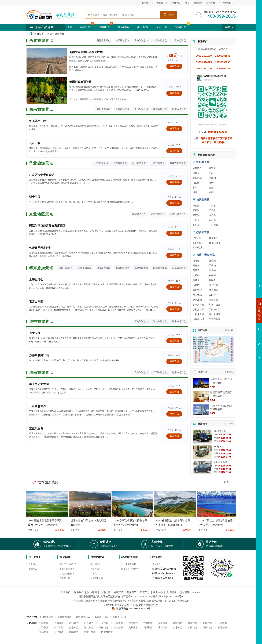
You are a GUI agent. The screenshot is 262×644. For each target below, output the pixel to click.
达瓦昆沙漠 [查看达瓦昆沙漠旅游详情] (198, 319)
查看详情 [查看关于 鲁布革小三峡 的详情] (174, 129)
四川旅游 (148, 627)
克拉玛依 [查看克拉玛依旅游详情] (197, 178)
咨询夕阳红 (244, 338)
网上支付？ (96, 574)
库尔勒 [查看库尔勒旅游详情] (212, 178)
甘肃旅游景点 (160, 40)
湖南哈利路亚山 (39, 355)
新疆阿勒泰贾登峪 (80, 82)
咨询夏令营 (244, 326)
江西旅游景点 (160, 268)
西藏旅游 (208, 623)
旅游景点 (60, 34)
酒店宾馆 (142, 27)
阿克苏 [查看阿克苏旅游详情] (196, 183)
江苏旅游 (44, 627)
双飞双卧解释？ (67, 574)
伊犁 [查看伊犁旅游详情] (211, 173)
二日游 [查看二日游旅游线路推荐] (212, 206)
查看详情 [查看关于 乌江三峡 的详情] (174, 151)
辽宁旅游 (59, 632)
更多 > (227, 482)
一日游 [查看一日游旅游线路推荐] (196, 206)
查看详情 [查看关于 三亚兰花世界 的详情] (174, 414)
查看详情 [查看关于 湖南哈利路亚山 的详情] (174, 361)
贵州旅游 (133, 627)
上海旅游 (222, 623)
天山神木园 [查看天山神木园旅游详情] (215, 310)
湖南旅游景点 (179, 321)
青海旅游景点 (141, 40)
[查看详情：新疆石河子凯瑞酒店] (201, 396)
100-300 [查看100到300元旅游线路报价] (213, 238)
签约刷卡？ (96, 564)
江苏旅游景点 (85, 268)
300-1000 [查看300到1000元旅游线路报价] (198, 243)
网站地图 (92, 592)
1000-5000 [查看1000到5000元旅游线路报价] (214, 243)
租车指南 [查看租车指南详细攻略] (229, 424)
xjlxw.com (138, 605)
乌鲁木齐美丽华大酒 (221, 379)
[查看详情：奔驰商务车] (202, 437)
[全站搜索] (131, 15)
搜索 (169, 15)
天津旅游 (59, 623)
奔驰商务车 (220, 431)
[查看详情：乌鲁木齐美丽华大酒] (201, 383)
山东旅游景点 (179, 268)
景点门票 (162, 27)
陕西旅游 (133, 623)
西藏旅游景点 (160, 109)
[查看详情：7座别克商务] (202, 468)
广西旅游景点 (160, 372)
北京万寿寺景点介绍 (42, 175)
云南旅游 (118, 627)
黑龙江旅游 (90, 632)
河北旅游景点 (139, 163)
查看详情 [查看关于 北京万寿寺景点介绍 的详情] (174, 182)
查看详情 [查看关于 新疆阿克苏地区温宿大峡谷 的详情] (174, 66)
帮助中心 (176, 3)
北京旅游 (44, 623)
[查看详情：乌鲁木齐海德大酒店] (201, 410)
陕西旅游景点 (122, 40)
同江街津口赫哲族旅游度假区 (47, 226)
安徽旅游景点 (122, 268)
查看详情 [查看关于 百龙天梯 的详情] (174, 341)
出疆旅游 (104, 27)
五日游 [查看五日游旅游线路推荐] (196, 215)
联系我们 (79, 592)
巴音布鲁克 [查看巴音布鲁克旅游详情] (215, 319)
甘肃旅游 (148, 623)
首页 (70, 27)
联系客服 (211, 3)
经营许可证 (162, 3)
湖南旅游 (104, 627)
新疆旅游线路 (65, 617)
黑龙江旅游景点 (178, 214)
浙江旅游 (59, 627)
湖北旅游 (89, 627)
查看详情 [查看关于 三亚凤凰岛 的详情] (174, 436)
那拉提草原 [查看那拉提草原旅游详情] (198, 310)
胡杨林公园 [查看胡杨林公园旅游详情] (215, 305)
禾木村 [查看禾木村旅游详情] (196, 285)
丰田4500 (219, 447)
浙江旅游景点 (104, 268)
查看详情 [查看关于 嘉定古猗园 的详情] (174, 309)
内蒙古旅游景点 (178, 163)
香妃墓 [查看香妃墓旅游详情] (212, 275)
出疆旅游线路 (46, 617)
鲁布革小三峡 (38, 121)
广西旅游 (193, 627)
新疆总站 (178, 623)
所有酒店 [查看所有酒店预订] (229, 372)
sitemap (197, 592)
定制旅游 (181, 27)
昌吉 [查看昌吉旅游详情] (211, 188)
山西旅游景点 (158, 163)
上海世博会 (36, 279)
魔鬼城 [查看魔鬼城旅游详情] (196, 265)
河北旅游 (74, 623)
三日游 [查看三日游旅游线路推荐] (196, 210)
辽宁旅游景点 (139, 214)
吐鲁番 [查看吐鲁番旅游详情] (212, 168)
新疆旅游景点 (104, 40)
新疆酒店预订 (101, 617)
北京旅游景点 (101, 163)
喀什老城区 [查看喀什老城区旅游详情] (215, 314)
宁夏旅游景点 (179, 40)
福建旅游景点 (141, 268)
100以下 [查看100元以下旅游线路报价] (197, 238)
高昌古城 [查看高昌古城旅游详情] (213, 300)
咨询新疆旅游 (244, 313)
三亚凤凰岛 (36, 428)
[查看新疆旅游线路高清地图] (213, 350)
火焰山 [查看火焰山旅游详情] (196, 275)
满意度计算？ (66, 578)
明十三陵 (35, 197)
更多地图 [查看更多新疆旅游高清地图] (229, 330)
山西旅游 (89, 623)
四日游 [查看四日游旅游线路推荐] (212, 210)
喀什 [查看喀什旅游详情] (211, 183)
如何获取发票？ (98, 578)
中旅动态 (33, 569)
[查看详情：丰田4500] (202, 452)
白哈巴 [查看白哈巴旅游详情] (196, 261)
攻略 (229, 27)
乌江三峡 (35, 143)
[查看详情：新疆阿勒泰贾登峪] (47, 91)
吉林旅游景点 (158, 214)
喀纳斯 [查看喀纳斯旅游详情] (212, 280)
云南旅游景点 (122, 109)
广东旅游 (178, 627)
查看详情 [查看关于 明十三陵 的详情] (174, 203)
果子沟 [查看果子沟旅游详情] (212, 265)
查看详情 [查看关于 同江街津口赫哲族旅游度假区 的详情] (174, 233)
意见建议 (156, 564)
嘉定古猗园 (36, 302)
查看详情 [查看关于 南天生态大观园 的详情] (174, 392)
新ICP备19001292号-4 (171, 596)
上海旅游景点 (66, 268)
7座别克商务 (221, 462)
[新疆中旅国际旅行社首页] (54, 15)
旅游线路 (105, 592)
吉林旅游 (74, 632)
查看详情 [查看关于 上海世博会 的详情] (174, 287)
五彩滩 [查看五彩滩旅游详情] (212, 261)
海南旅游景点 (179, 372)
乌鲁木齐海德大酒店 (221, 406)
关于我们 (66, 592)
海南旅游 (44, 632)
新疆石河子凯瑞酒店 (221, 392)
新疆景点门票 (120, 617)
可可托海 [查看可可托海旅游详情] (213, 285)
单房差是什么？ (67, 569)
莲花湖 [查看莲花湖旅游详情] (196, 280)
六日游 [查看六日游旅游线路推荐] (212, 215)
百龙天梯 (35, 333)
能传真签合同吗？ (130, 569)
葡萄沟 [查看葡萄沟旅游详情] (196, 270)
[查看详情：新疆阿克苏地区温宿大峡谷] (47, 61)
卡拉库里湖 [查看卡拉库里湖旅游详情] (198, 314)
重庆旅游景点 (179, 109)
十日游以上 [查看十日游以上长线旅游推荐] (215, 225)
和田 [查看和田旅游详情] (195, 188)
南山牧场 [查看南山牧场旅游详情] (197, 295)
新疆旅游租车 (83, 617)
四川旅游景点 (104, 109)
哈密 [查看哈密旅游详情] (211, 192)
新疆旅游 (85, 27)
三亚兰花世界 (38, 406)
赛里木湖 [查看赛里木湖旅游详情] (213, 290)
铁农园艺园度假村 (40, 248)
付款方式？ (96, 569)
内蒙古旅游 (107, 632)
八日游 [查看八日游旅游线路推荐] (212, 220)
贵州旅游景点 (141, 109)
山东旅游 (104, 623)
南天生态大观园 (39, 384)
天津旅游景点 (120, 163)
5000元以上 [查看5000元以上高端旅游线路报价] (199, 247)
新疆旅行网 (152, 605)
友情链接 (171, 592)
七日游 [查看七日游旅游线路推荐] (196, 220)
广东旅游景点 (141, 372)
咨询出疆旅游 (244, 320)
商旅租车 (123, 27)
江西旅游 (208, 627)
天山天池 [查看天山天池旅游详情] (213, 295)
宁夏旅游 (163, 623)
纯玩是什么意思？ (68, 564)
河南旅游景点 (141, 321)
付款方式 (198, 3)
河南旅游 (118, 623)
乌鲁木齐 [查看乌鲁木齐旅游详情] (197, 168)
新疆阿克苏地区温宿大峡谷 (86, 52)
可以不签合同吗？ (130, 564)
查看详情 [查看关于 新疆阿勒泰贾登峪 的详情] (174, 93)
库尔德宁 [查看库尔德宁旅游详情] (197, 290)
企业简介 (33, 564)
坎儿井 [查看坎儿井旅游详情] (212, 270)
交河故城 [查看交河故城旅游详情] (197, 300)
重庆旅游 (163, 627)
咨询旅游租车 (244, 332)
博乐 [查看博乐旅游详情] (195, 192)
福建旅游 (222, 627)
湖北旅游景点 (160, 321)
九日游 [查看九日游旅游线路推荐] (196, 225)
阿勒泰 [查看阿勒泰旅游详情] (196, 173)
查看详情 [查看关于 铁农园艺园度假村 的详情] (174, 255)
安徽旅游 (74, 627)
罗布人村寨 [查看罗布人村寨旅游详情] (198, 305)
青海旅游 (193, 623)
